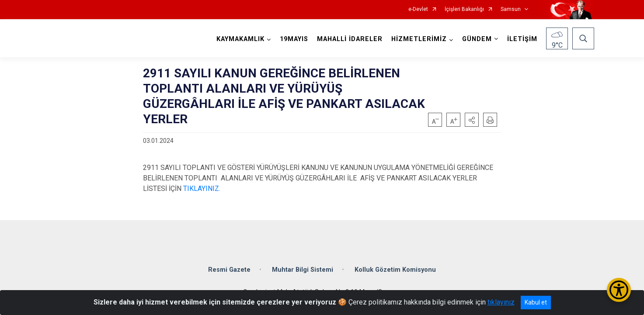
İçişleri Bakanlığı (464, 9)
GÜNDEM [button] (477, 39)
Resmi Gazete (229, 269)
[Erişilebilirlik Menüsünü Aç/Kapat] (619, 290)
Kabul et (536, 302)
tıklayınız (501, 302)
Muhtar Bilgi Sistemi (303, 269)
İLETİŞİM (522, 39)
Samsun (511, 9)
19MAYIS (294, 39)
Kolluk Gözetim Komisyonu (395, 269)
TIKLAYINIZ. (202, 189)
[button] (472, 120)
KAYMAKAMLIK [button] (240, 39)
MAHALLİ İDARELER (350, 39)
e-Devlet (418, 9)
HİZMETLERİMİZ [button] (419, 39)
